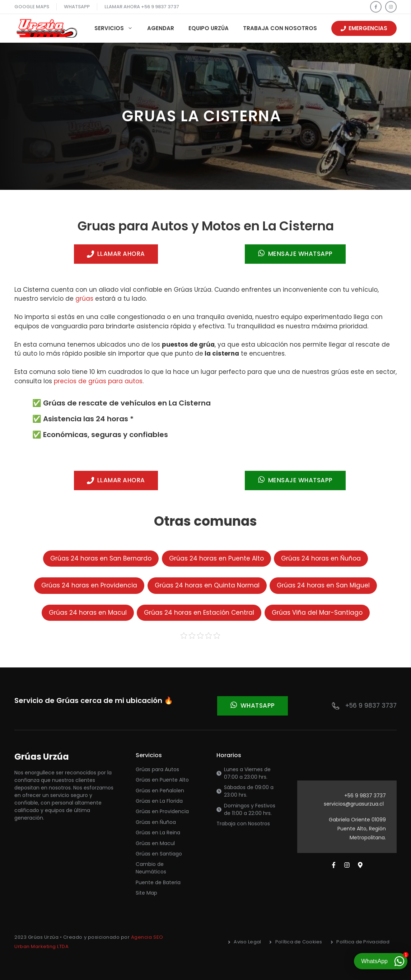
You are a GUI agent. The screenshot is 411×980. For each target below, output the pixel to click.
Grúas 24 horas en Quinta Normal (207, 585)
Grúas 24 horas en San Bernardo (101, 558)
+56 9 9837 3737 (371, 705)
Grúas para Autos (157, 769)
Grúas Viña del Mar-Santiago (317, 613)
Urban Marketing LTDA (41, 946)
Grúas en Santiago (159, 854)
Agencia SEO (147, 937)
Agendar (161, 28)
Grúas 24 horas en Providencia (89, 585)
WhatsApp (77, 7)
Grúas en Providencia (162, 811)
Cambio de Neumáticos (151, 868)
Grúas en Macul (155, 843)
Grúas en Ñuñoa (156, 822)
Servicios (117, 28)
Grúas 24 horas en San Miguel (323, 585)
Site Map (146, 893)
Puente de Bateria (158, 882)
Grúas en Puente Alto (162, 780)
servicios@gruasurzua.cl (354, 804)
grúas (84, 299)
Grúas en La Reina (158, 833)
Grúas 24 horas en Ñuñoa (321, 558)
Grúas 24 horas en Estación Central (199, 613)
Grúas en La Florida (159, 801)
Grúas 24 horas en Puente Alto (216, 558)
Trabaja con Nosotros (280, 28)
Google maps (32, 7)
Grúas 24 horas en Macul (88, 613)
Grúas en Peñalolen (160, 791)
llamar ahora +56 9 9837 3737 (142, 7)
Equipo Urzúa (209, 28)
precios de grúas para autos (98, 381)
